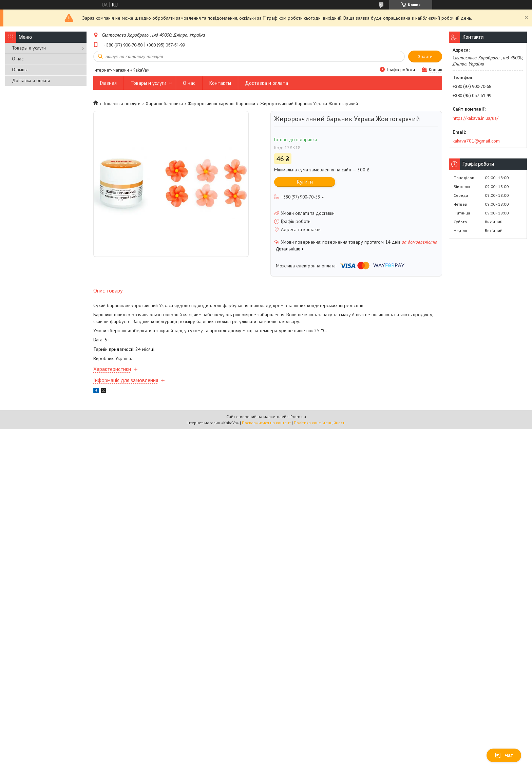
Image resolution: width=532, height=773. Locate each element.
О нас (18, 59)
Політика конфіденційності (320, 427)
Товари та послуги (122, 103)
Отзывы (20, 70)
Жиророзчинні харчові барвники (221, 103)
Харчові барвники (164, 103)
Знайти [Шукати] (425, 56)
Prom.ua (298, 421)
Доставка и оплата (31, 80)
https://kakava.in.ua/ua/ (476, 118)
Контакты (220, 83)
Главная (108, 83)
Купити (305, 182)
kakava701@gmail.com (476, 141)
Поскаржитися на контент (266, 427)
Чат (504, 755)
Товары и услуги (29, 48)
